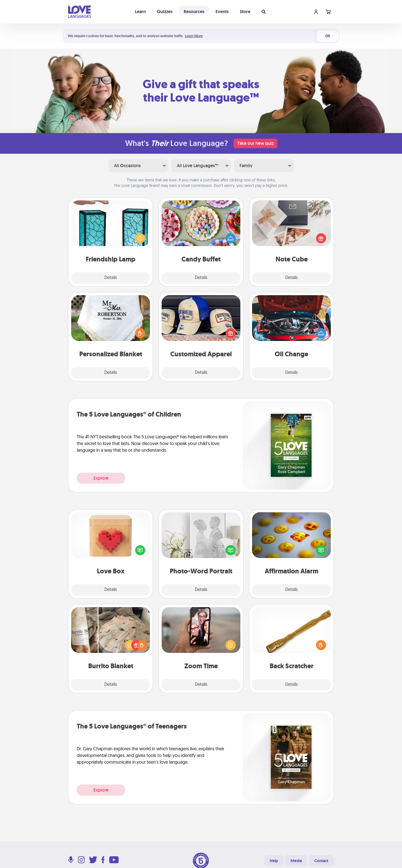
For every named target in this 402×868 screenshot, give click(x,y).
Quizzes (165, 12)
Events (222, 12)
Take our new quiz (255, 143)
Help (274, 861)
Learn (140, 12)
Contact (321, 861)
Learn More (194, 36)
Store (245, 12)
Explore (101, 478)
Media (296, 861)
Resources (194, 12)
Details (111, 278)
